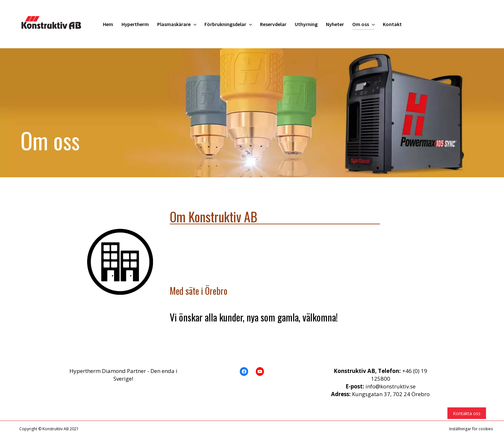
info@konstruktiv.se (391, 386)
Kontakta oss (467, 413)
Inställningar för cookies (471, 429)
